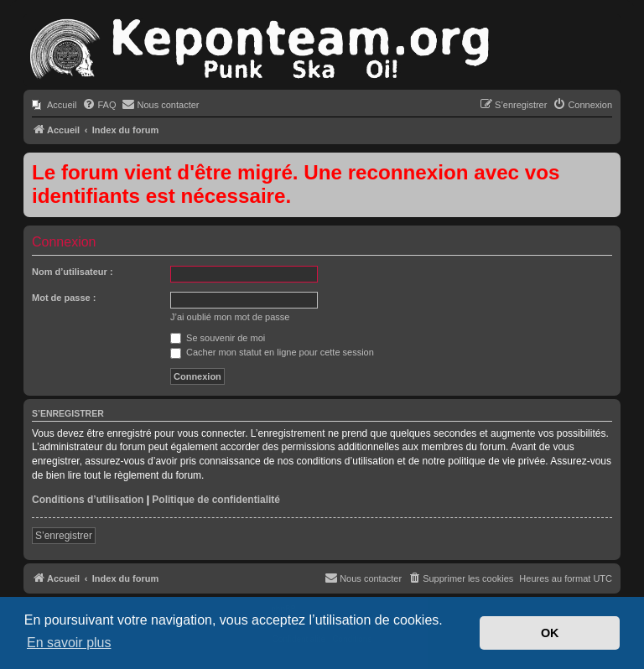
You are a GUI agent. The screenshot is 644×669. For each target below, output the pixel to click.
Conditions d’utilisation (88, 500)
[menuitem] (54, 105)
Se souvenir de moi (218, 338)
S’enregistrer (64, 536)
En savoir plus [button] (69, 643)
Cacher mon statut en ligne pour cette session (272, 352)
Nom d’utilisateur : (73, 272)
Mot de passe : (64, 298)
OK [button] (550, 633)
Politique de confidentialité (216, 500)
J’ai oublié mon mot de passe (230, 317)
